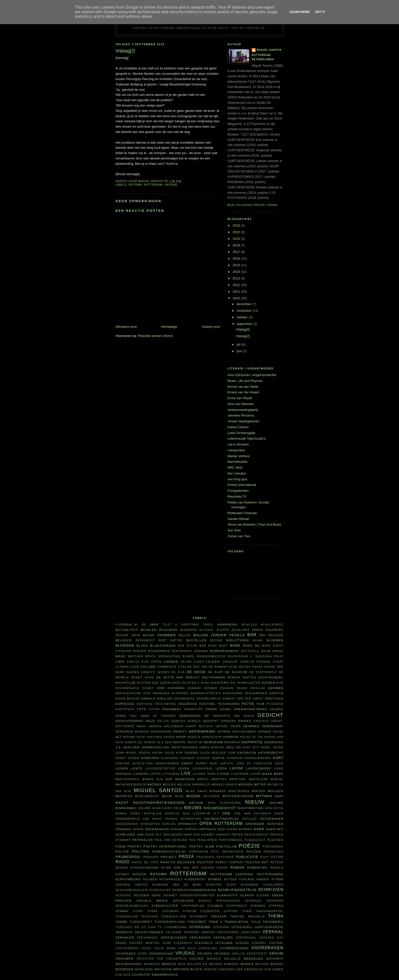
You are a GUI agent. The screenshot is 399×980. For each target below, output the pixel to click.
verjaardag (147, 938)
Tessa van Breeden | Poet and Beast (254, 524)
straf (138, 911)
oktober (243, 317)
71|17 (167, 624)
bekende (276, 635)
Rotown (135, 185)
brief (121, 656)
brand (278, 651)
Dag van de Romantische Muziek (222, 667)
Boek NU (251, 645)
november (244, 311)
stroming (170, 911)
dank (120, 672)
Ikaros (150, 742)
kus (213, 763)
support (231, 911)
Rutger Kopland (239, 879)
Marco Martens (212, 779)
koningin (235, 758)
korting (123, 763)
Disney (148, 688)
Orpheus (208, 829)
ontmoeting (191, 819)
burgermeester (212, 656)
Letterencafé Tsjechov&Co (247, 439)
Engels (148, 698)
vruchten (145, 959)
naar (279, 796)
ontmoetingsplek (222, 819)
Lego (279, 763)
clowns (122, 667)
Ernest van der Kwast (243, 392)
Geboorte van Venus (233, 716)
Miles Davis (196, 791)
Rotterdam (153, 185)
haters (222, 726)
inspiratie (252, 742)
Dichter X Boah (196, 683)
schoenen (250, 885)
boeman (201, 651)
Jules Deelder (213, 753)
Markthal (238, 779)
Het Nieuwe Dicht (131, 737)
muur (167, 796)
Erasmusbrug (209, 699)
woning (277, 964)
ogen (279, 814)
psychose (225, 857)
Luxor (255, 774)
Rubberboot (195, 879)
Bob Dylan (188, 646)
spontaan (275, 901)
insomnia (232, 742)
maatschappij (128, 779)
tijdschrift (141, 922)
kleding (204, 758)
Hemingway (273, 726)
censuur (230, 662)
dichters (220, 683)
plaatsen (275, 840)
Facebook (188, 704)
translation (236, 922)
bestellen (196, 640)
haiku (141, 726)
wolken (262, 964)
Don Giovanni (171, 688)
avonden (167, 635)
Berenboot (145, 640)
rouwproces (171, 879)
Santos (141, 885)
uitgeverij (242, 927)
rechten (205, 862)
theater (219, 916)
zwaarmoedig (165, 975)
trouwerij (273, 922)
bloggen (125, 645)
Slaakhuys (227, 895)
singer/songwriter (197, 895)
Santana (123, 885)
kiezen (133, 758)
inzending (274, 742)
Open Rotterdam (221, 823)
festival (208, 704)
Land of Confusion (254, 763)
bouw (266, 651)
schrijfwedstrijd (237, 890)
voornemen (126, 954)
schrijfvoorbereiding (194, 890)
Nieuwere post (126, 327)
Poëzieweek (273, 847)
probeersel (128, 857)
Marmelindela (237, 462)
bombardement (225, 651)
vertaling (223, 937)
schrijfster (160, 890)
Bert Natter (171, 640)
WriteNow (163, 969)
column (148, 667)
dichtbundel (271, 677)
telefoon (149, 917)
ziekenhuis (254, 969)
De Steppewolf (263, 672)
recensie (186, 862)
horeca (194, 737)
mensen (246, 784)
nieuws (193, 808)
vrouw (276, 953)
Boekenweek (159, 651)
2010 (237, 298)
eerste (277, 693)
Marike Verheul (239, 456)
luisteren (240, 774)
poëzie (250, 846)
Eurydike (145, 704)
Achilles (250, 625)
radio (123, 862)
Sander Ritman (239, 519)
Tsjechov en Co (131, 927)
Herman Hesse (271, 732)
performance (231, 840)
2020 (237, 232)
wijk (182, 964)
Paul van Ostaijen (171, 840)
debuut (193, 677)
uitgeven (221, 927)
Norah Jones (128, 814)
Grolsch (261, 721)
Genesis (178, 721)
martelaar (258, 779)
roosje (140, 874)
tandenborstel (270, 911)
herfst (180, 731)
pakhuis (223, 835)
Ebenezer (161, 693)
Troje (256, 922)
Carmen (171, 662)
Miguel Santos (269, 50)
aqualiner (241, 630)
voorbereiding (234, 948)
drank (242, 688)
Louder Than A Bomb (211, 774)
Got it (320, 12)
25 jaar (150, 624)
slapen (247, 895)
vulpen (197, 959)
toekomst (197, 922)
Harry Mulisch (199, 726)
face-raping (166, 704)
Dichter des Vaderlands (159, 683)
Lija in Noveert (238, 444)
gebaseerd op (194, 716)
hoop (181, 737)
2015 (237, 265)
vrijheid (222, 953)
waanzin (214, 959)
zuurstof (141, 975)
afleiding (168, 630)
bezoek (216, 640)
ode (226, 813)
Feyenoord (229, 704)
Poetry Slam (202, 846)
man (169, 779)
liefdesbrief (259, 768)
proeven (151, 857)
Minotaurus (239, 791)
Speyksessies (228, 901)
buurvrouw (238, 656)
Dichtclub (126, 683)
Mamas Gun (153, 779)
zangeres (227, 969)
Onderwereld (128, 819)
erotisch (274, 698)
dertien (250, 678)
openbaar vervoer (264, 824)
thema (276, 916)
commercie (167, 667)
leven (184, 768)
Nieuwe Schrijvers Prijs (160, 808)
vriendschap (161, 953)
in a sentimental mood (177, 742)
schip (231, 885)
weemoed (152, 964)
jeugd (278, 747)
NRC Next (235, 467)
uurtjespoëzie (269, 927)
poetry (135, 846)
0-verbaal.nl (127, 625)
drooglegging (129, 693)
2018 (237, 245)
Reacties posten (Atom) (155, 336)
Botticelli (250, 651)
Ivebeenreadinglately (243, 410)
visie (167, 943)
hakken (155, 726)
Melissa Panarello (194, 785)
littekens (171, 774)
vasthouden (228, 932)
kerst (121, 758)
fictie (248, 704)
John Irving (126, 753)
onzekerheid (127, 824)
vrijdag (171, 185)
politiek (141, 851)
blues (142, 645)
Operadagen (157, 829)
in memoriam (211, 742)
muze (180, 796)
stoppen (276, 906)
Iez (140, 742)
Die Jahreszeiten (245, 683)
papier (237, 835)
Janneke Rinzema (241, 415)
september (245, 324)
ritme (166, 868)
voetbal (276, 943)
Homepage (169, 327)
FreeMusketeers (251, 709)
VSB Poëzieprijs (172, 959)
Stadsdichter (165, 906)
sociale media (152, 901)
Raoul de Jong (145, 862)
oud (221, 829)
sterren (258, 906)
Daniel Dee (274, 667)
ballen (185, 635)
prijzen (254, 851)
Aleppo (223, 630)
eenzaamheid (256, 693)
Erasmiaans (185, 699)
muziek (194, 796)
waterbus (275, 959)
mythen (264, 796)
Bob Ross (208, 646)
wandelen (253, 959)
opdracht (188, 824)
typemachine (175, 927)
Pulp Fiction (272, 857)
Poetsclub (227, 846)
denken (234, 678)
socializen (183, 901)
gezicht (211, 721)
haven (236, 726)
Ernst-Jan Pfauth (240, 398)
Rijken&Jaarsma (145, 868)
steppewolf (237, 906)
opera (138, 829)
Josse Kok (174, 753)
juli (239, 344)
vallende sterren (182, 932)
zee (240, 969)
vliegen (242, 943)
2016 (237, 258)
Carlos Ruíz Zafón (144, 662)
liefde (237, 768)
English (165, 698)
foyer (154, 709)
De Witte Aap (170, 677)
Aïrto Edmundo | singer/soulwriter (252, 375)
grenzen (228, 721)
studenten (210, 911)
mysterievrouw (238, 796)
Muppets (124, 796)
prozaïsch (206, 857)
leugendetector (160, 769)
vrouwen (124, 959)
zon (119, 975)
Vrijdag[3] (243, 329)
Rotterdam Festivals (242, 513)
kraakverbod (167, 763)
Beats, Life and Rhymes (245, 381)
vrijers (204, 953)
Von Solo (234, 530)
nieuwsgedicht (220, 808)
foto (142, 709)
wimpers (231, 964)
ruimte (215, 879)
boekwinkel (182, 651)
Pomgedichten (238, 491)
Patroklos (143, 840)
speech (205, 901)
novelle (172, 814)
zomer (278, 969)
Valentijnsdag (149, 932)
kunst (202, 763)
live (186, 773)
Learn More (300, 12)
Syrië (247, 911)
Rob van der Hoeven (194, 868)
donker (194, 688)
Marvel (277, 779)
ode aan (242, 814)
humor (131, 742)
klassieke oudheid (178, 758)
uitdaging (200, 927)
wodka (247, 964)
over (259, 829)
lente (137, 768)
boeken (140, 651)
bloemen (275, 640)
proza (187, 857)
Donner (211, 688)
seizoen (141, 895)
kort (278, 758)
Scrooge (123, 895)
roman (238, 867)
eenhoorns (233, 693)
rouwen (150, 879)
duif (147, 693)
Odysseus (262, 814)
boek (236, 645)
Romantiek (257, 867)
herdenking (161, 732)
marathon (185, 779)
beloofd (124, 640)
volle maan (165, 948)
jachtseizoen (184, 747)
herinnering (202, 731)
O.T (216, 814)
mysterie (212, 796)
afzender (189, 630)
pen (192, 840)
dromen (276, 688)
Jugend (191, 753)
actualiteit (127, 630)
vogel (146, 948)
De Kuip (215, 672)
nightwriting (251, 808)
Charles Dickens (255, 662)
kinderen (150, 758)
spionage (254, 901)
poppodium (199, 852)
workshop (144, 969)
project (169, 857)
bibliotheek (238, 640)
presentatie (233, 852)
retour (277, 862)
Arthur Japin (128, 635)
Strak (153, 911)
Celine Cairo (192, 662)
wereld (169, 964)
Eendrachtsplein (206, 693)
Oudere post (211, 327)
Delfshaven (214, 677)
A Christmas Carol (194, 625)
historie (155, 737)
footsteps (125, 709)
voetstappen (127, 948)
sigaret (171, 895)
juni (240, 351)
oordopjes (150, 824)
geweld (194, 721)
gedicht (270, 715)
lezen (221, 768)
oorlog (169, 824)
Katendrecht (271, 753)
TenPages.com (174, 917)
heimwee (252, 726)
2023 (237, 225)
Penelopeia (207, 840)
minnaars (218, 791)
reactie (168, 862)
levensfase (203, 769)
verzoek (267, 938)
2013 (237, 278)
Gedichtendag (130, 721)
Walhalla (232, 959)
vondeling (208, 948)
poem (121, 846)
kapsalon (247, 753)
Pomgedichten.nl (169, 851)
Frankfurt (193, 709)
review (122, 868)
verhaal (273, 932)
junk (232, 753)
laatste (227, 763)
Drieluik (258, 688)
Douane (227, 688)
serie (156, 895)
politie (122, 851)
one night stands (160, 819)
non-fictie (274, 808)
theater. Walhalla (247, 917)
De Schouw (236, 672)
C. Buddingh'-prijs (267, 656)
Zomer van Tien (239, 536)
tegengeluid (127, 917)
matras (154, 784)
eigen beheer (128, 699)
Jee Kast (243, 747)
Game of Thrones (158, 716)
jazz (230, 747)
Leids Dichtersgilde (241, 433)
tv (160, 927)
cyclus (185, 667)
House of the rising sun (262, 737)
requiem (253, 862)
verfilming (251, 932)
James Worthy (212, 747)
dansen (133, 672)
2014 (237, 272)
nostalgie (153, 814)
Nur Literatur (237, 473)
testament (198, 917)
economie (180, 693)
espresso (125, 704)
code (135, 667)
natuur (196, 803)
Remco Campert (229, 862)
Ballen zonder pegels (219, 635)
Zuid (127, 975)
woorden (125, 969)
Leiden (122, 768)
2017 (237, 252)
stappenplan (193, 906)
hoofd (169, 737)
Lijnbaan (140, 774)
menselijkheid (224, 785)
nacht (122, 803)
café (120, 662)
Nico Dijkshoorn (224, 803)
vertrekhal (246, 938)
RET (265, 862)
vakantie (124, 932)
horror (231, 737)
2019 (237, 239)
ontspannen (272, 819)
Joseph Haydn (151, 753)
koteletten (143, 763)
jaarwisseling (155, 747)
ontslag (250, 819)
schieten (214, 885)
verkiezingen (174, 937)
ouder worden (239, 829)
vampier (208, 932)
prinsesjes (274, 852)
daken (258, 667)
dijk (280, 683)
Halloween (174, 726)
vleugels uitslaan (213, 943)
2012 (237, 285)
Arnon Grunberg (268, 630)
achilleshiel (272, 625)
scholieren (273, 885)
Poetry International (242, 485)
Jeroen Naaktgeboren (243, 421)
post (215, 852)
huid (119, 742)
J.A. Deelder (128, 747)
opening (124, 829)
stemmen (215, 906)
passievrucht (256, 835)
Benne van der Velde (243, 387)
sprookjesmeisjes (132, 906)
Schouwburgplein (132, 890)
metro (260, 784)
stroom (189, 911)
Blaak (258, 640)
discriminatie (127, 688)
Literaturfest (236, 450)
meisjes (169, 785)
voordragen (267, 948)
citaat (278, 662)
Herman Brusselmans (237, 732)
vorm (142, 954)
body (224, 646)
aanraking (228, 624)
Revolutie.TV (237, 496)
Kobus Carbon (238, 427)
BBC (263, 635)
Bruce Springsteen (163, 656)
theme (122, 922)
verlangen (200, 937)
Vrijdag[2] (243, 336)
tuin (152, 927)
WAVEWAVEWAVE (129, 964)
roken (222, 868)
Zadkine (210, 969)
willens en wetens (205, 964)
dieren (268, 683)
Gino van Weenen (241, 404)
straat (122, 911)
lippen (155, 774)
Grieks (245, 721)
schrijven (271, 890)
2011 (237, 292)
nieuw (255, 802)
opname (177, 829)
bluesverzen (163, 645)
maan (267, 774)
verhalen (125, 937)
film (261, 704)
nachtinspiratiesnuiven (159, 803)
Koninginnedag (258, 758)
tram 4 (215, 922)
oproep (191, 829)
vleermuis (183, 943)
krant (187, 763)
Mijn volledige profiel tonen (252, 205)
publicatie (247, 857)
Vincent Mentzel (145, 943)
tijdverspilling (170, 922)
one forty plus (237, 479)
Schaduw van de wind (177, 885)
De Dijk (178, 672)
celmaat (213, 662)
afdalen (148, 630)
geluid (163, 721)
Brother (136, 656)
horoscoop (212, 737)
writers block (188, 969)
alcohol (207, 630)
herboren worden (132, 732)
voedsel (259, 943)
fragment (172, 709)
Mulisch (276, 791)
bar (252, 635)
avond (149, 635)
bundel (189, 656)
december (244, 304)
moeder (258, 791)
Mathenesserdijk (131, 785)
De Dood (196, 672)
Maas (279, 774)
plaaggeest (255, 840)
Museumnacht (147, 796)
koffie (219, 758)
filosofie (275, 704)
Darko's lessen (155, 672)
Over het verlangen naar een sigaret (180, 835)
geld (151, 721)
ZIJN (268, 969)
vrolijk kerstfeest (250, 954)
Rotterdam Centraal (232, 874)
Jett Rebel (262, 747)
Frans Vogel (218, 709)
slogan (263, 895)
